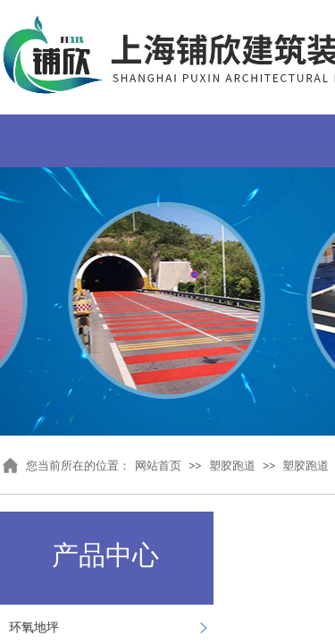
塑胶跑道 (232, 466)
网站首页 (158, 466)
